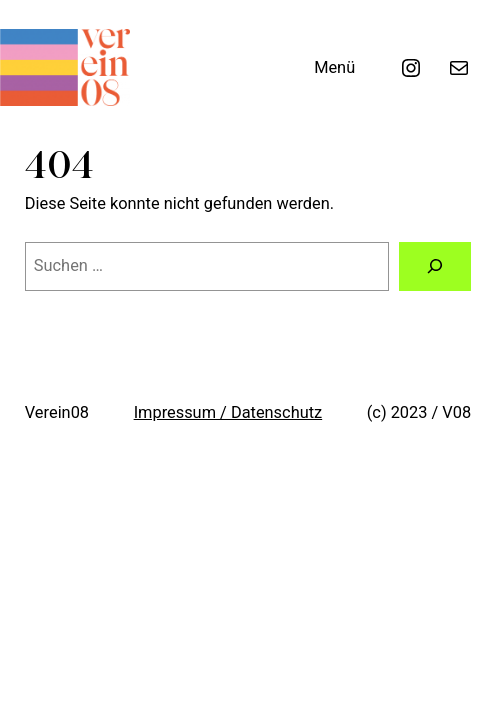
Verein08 (57, 412)
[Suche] (435, 267)
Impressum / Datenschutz (228, 412)
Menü (334, 67)
